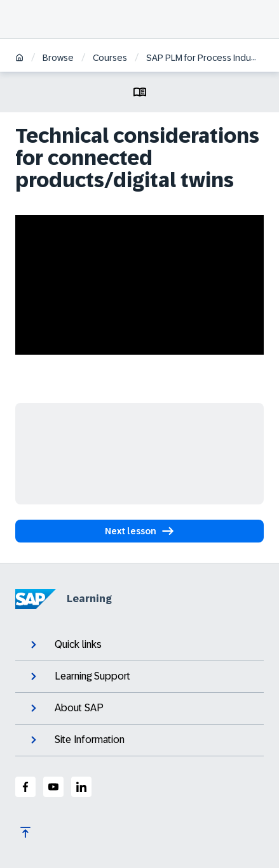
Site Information (76, 740)
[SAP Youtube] (53, 787)
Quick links (65, 645)
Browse (58, 58)
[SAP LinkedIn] (81, 787)
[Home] (19, 59)
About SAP (66, 708)
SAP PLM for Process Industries (210, 58)
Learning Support (79, 676)
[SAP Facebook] (25, 787)
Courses (110, 58)
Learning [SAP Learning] (64, 599)
